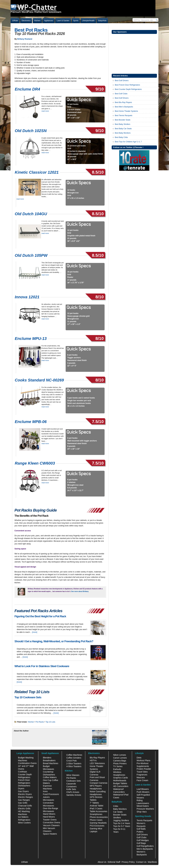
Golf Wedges (143, 840)
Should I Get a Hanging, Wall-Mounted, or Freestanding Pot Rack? (54, 641)
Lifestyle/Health (88, 21)
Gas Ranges (24, 800)
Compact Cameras (99, 783)
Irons (45, 791)
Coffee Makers (50, 777)
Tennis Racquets (144, 820)
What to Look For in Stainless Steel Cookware (42, 666)
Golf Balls (141, 829)
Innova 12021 (27, 297)
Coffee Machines (74, 755)
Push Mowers (143, 792)
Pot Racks (40, 722)
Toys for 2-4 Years (122, 823)
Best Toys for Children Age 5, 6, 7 (128, 142)
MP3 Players (96, 786)
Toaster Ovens (50, 820)
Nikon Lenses (120, 755)
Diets (139, 758)
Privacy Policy (128, 862)
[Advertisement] (134, 53)
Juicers (46, 797)
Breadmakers (49, 760)
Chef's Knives (73, 792)
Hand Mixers (49, 817)
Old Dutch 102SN (31, 131)
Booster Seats (120, 815)
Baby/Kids (102, 21)
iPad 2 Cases (96, 809)
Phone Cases (96, 820)
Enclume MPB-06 (31, 422)
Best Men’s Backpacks (124, 107)
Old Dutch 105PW (31, 255)
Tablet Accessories (99, 811)
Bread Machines (50, 763)
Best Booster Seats (123, 120)
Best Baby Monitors (123, 133)
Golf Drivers (142, 835)
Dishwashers (24, 786)
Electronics (26, 21)
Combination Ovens (27, 763)
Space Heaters (50, 834)
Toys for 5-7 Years (122, 826)
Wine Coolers (24, 823)
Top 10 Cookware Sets (28, 697)
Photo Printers (120, 763)
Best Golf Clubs (121, 94)
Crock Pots (72, 761)
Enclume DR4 (27, 89)
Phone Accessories (99, 817)
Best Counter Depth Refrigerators (128, 89)
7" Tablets (94, 803)
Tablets (93, 800)
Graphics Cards (120, 778)
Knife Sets (71, 789)
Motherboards (120, 781)
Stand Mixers (49, 814)
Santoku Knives (74, 795)
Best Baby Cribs (121, 137)
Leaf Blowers (143, 789)
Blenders (47, 758)
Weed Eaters (143, 806)
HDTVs (93, 760)
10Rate (15, 21)
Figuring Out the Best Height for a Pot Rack (40, 616)
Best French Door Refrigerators (127, 85)
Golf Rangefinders (145, 846)
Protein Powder (144, 769)
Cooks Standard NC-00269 (39, 380)
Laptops (94, 831)
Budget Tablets (120, 783)
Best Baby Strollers (123, 124)
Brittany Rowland (25, 39)
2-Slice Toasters (74, 763)
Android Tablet (96, 806)
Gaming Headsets (98, 823)
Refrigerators (24, 820)
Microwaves (48, 800)
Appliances (49, 21)
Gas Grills (23, 803)
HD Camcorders (121, 786)
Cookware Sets (74, 781)
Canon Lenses (120, 758)
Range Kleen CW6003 (35, 463)
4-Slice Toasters (74, 766)
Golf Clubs (141, 837)
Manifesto (152, 862)
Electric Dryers (25, 794)
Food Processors (51, 794)
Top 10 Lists (50, 722)
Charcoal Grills (25, 806)
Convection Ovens (51, 823)
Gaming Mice (96, 829)
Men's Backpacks (145, 849)
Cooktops (23, 772)
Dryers (21, 788)
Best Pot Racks (31, 30)
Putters (140, 832)
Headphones (96, 789)
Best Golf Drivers (122, 81)
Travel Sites (142, 772)
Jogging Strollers (121, 820)
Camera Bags (120, 761)
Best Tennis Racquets (124, 116)
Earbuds (117, 769)
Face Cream (142, 780)
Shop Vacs (142, 812)
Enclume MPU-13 (31, 339)
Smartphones (96, 814)
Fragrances (142, 775)
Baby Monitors (120, 809)
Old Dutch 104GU (31, 214)
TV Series (118, 766)
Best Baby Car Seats (123, 129)
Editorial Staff (114, 862)
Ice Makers (23, 817)
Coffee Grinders (74, 758)
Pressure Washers (145, 809)
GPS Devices (96, 797)
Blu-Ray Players (97, 758)
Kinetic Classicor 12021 (37, 172)
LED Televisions (97, 763)
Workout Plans (143, 760)
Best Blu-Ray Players (123, 102)
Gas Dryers (23, 791)
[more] (35, 632)
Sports (76, 21)
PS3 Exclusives (97, 826)
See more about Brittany (80, 591)
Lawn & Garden (63, 21)
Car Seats (118, 812)
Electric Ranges (26, 797)
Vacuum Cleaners (51, 825)
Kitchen (37, 21)
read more (45, 111)
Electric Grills (24, 809)
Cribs (116, 806)
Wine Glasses (73, 775)
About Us (102, 862)
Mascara (141, 777)
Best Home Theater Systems (126, 111)
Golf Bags (141, 843)
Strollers (117, 818)
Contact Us (141, 862)
